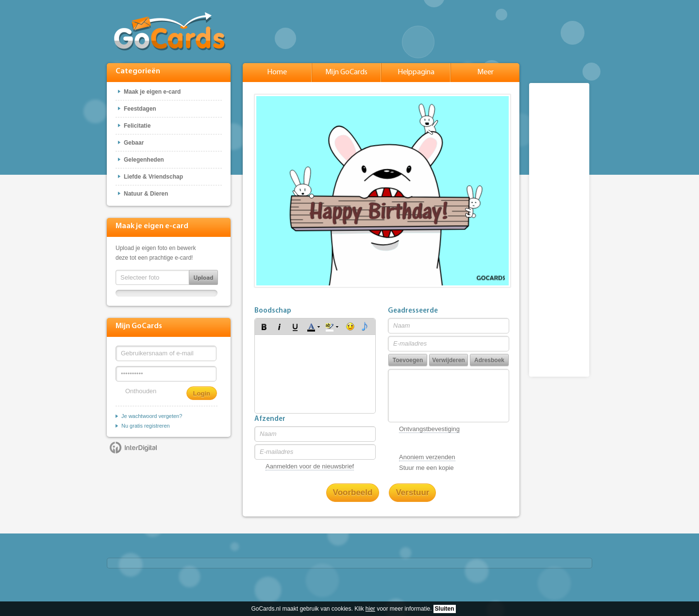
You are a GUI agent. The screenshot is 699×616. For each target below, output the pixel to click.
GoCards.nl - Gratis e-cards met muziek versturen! (170, 31)
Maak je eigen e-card (152, 92)
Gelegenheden (144, 160)
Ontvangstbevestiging (429, 429)
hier (370, 609)
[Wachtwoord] (166, 374)
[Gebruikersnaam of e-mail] (166, 353)
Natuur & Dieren (146, 194)
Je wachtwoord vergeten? (152, 416)
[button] (264, 327)
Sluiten (445, 609)
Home (277, 72)
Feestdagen (140, 109)
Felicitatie (137, 126)
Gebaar (134, 143)
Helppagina (416, 72)
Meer (485, 72)
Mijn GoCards (346, 72)
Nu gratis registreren (146, 426)
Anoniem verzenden (427, 457)
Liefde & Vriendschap (153, 177)
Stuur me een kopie (426, 468)
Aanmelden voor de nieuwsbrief (310, 466)
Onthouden (141, 391)
